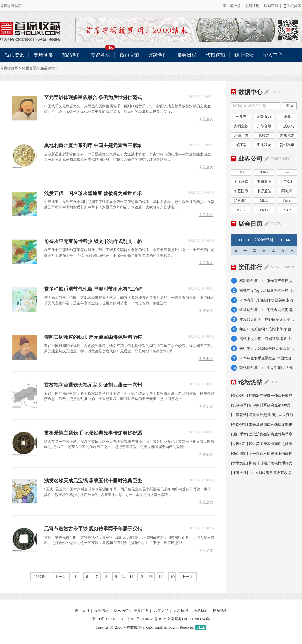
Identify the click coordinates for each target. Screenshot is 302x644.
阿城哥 (287, 191)
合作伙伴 (161, 610)
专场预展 (43, 55)
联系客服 (271, 6)
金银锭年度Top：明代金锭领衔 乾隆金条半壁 (268, 310)
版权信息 (101, 610)
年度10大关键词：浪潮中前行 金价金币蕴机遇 (268, 329)
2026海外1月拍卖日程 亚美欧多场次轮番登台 (268, 300)
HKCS (30, 40)
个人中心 (273, 55)
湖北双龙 (264, 145)
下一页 (187, 577)
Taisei (287, 200)
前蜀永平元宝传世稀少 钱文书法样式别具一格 (93, 241)
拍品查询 (72, 55)
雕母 (287, 117)
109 (172, 577)
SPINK (264, 172)
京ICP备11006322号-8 (144, 619)
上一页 (60, 577)
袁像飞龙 (287, 135)
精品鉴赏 (48, 68)
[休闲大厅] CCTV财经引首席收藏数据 (261, 473)
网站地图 (220, 610)
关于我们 (82, 610)
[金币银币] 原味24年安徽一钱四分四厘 (262, 396)
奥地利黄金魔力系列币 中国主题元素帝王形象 (93, 146)
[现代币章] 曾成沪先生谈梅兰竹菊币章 (262, 434)
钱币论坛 (244, 55)
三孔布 (241, 117)
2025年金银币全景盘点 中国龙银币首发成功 (268, 358)
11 (131, 577)
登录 (237, 6)
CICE (19, 40)
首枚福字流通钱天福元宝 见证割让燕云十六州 (93, 385)
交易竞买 (103, 53)
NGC (241, 210)
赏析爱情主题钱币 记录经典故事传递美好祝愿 (93, 433)
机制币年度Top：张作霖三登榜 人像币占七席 (268, 281)
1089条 (40, 577)
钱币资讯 (14, 55)
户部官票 (264, 126)
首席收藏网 (9, 68)
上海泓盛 (241, 182)
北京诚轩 (241, 200)
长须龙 (264, 135)
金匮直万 (264, 117)
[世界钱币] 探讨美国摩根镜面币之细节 (262, 444)
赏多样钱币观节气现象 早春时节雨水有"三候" (93, 289)
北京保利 (287, 182)
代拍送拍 (215, 55)
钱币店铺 (129, 55)
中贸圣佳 (264, 191)
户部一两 (241, 135)
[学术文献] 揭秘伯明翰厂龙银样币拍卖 (262, 463)
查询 (289, 106)
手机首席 (292, 6)
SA (287, 172)
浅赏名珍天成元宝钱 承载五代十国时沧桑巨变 (93, 481)
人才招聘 (181, 610)
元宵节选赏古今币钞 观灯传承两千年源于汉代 (93, 529)
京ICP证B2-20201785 (108, 619)
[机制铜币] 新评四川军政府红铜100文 (261, 405)
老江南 (241, 145)
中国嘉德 (264, 182)
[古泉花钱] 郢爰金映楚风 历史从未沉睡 (262, 415)
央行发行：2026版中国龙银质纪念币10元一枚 (268, 348)
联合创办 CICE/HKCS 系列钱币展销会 (30, 28)
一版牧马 (287, 126)
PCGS (287, 210)
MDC (264, 200)
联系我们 (201, 610)
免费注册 (252, 6)
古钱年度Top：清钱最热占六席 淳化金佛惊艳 (268, 290)
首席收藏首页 (11, 6)
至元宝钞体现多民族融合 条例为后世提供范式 (93, 97)
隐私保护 (121, 610)
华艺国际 (241, 191)
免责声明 (141, 610)
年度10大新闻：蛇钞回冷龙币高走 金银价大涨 (268, 319)
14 (160, 577)
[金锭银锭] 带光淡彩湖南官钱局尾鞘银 (262, 425)
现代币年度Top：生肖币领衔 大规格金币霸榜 (268, 368)
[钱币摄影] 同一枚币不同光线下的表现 (262, 454)
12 (141, 577)
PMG (264, 210)
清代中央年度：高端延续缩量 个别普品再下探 (268, 339)
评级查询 (158, 55)
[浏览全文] (206, 119)
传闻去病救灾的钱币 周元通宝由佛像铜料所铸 (93, 337)
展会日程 (187, 55)
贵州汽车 (287, 145)
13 (151, 577)
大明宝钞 (241, 126)
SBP (241, 172)
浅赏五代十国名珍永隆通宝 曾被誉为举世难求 (93, 193)
